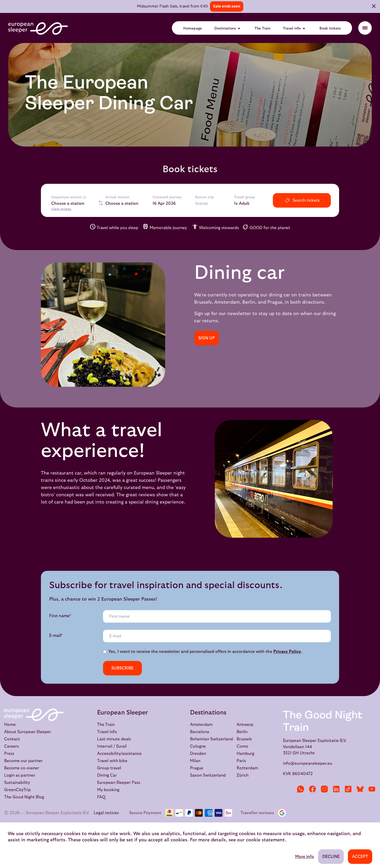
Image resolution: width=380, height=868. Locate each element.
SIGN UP (207, 338)
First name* (60, 616)
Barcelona (200, 732)
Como (242, 746)
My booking (108, 790)
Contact (12, 739)
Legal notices (106, 813)
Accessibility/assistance (119, 754)
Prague (197, 768)
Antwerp (245, 725)
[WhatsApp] (301, 789)
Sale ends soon (227, 6)
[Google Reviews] (283, 813)
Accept (360, 857)
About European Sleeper (28, 732)
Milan (195, 761)
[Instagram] (324, 789)
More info (305, 857)
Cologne (198, 746)
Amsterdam (201, 725)
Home (10, 725)
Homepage (193, 28)
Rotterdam (247, 768)
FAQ (101, 797)
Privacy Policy (287, 652)
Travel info (295, 28)
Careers (12, 746)
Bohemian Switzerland (211, 739)
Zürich (243, 775)
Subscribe (122, 668)
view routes (61, 209)
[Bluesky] (360, 789)
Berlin (242, 732)
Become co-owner (22, 768)
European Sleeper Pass (119, 783)
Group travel (109, 768)
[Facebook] (312, 789)
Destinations (228, 28)
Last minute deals (114, 739)
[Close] (374, 7)
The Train (262, 28)
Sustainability (17, 783)
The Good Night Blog (24, 797)
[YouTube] (372, 789)
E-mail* (56, 636)
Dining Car (107, 775)
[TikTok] (348, 789)
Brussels (244, 739)
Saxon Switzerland (208, 775)
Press (9, 754)
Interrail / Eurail (112, 746)
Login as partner (20, 775)
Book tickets (330, 28)
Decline (331, 857)
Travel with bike (112, 761)
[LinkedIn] (336, 789)
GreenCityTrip (17, 790)
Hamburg (245, 754)
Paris (241, 761)
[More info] (85, 197)
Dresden (198, 754)
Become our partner (23, 761)
